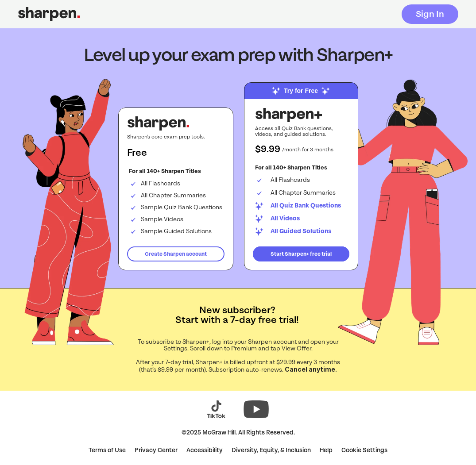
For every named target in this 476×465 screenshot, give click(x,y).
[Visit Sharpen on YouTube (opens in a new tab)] (256, 409)
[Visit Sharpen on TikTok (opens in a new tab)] (217, 409)
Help (326, 450)
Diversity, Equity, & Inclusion (271, 450)
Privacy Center (156, 450)
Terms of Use (107, 450)
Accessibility (205, 450)
